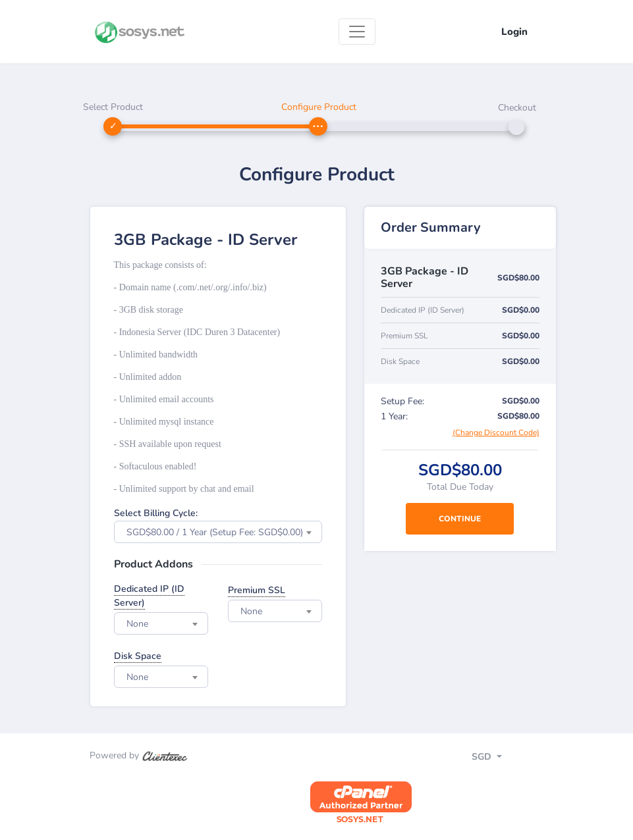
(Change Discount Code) (496, 433)
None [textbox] (137, 624)
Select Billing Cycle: (156, 513)
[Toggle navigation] (357, 32)
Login (514, 32)
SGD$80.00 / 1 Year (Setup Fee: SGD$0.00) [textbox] (215, 532)
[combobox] (218, 532)
